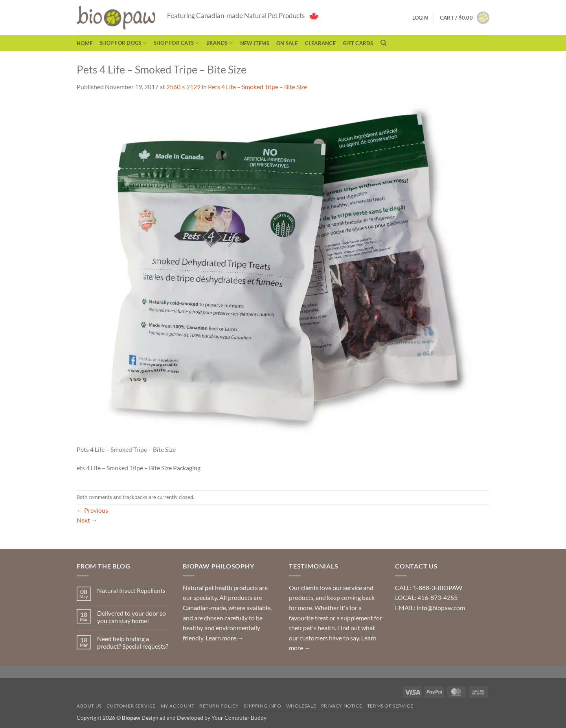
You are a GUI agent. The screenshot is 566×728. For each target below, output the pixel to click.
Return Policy (219, 706)
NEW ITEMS (255, 43)
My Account (178, 706)
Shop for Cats (176, 43)
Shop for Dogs (123, 43)
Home (85, 43)
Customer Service (131, 706)
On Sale (287, 43)
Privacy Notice (342, 706)
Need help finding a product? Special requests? (133, 642)
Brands (220, 43)
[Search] (383, 43)
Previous (92, 510)
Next (87, 520)
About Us (89, 706)
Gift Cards (358, 43)
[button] (465, 18)
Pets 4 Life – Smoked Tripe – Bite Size (257, 87)
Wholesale (301, 706)
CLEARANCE (320, 43)
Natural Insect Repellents (131, 590)
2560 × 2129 (183, 87)
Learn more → (225, 638)
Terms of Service (390, 706)
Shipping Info (262, 706)
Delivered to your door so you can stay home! (131, 617)
